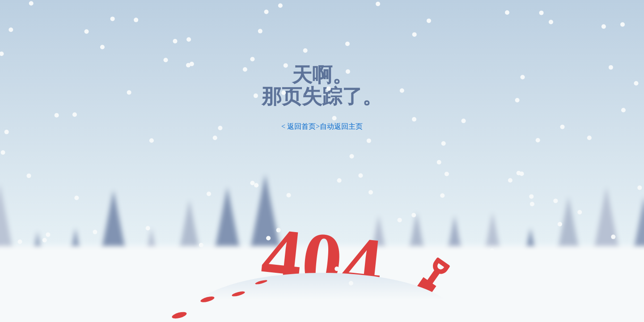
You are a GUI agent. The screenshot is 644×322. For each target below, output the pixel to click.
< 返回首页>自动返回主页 (322, 126)
